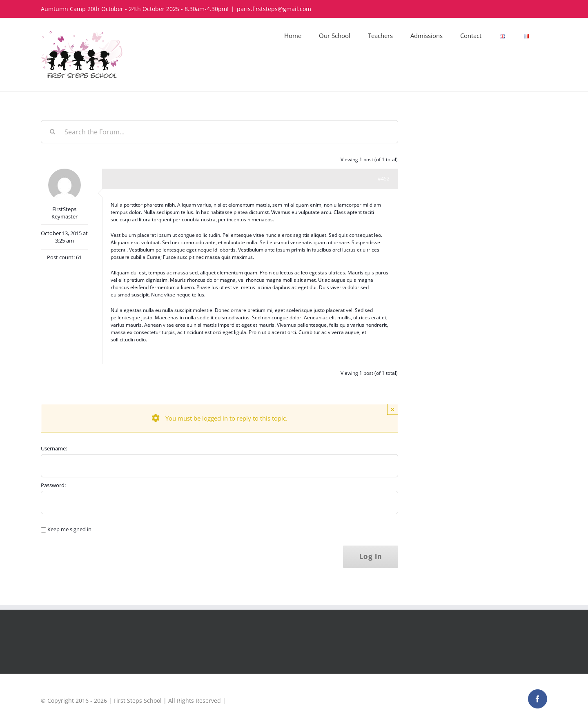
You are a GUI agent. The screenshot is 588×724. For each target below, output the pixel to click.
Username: (54, 448)
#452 (384, 179)
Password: (53, 485)
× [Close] (393, 409)
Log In (371, 557)
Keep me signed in (69, 529)
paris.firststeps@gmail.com (274, 9)
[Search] (52, 132)
